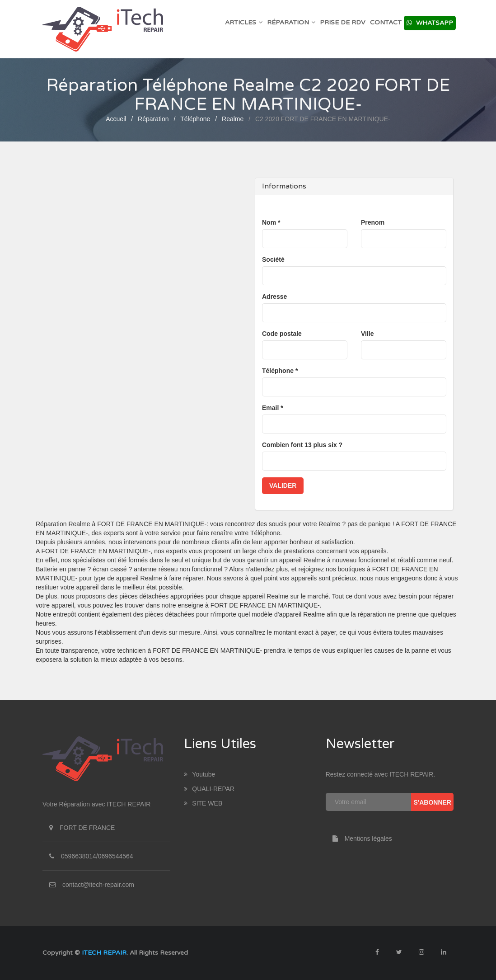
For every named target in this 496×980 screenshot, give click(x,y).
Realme (233, 119)
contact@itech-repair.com (98, 885)
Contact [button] (386, 22)
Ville (367, 334)
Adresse (274, 297)
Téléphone (195, 119)
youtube (199, 774)
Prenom (373, 222)
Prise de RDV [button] (343, 22)
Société (273, 259)
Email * (273, 408)
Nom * (271, 222)
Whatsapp (430, 23)
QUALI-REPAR (209, 789)
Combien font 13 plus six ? (302, 445)
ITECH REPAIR (104, 953)
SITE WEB (203, 803)
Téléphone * (280, 371)
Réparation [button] (291, 22)
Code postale (282, 334)
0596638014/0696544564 (97, 856)
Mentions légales (359, 839)
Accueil (116, 119)
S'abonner (433, 802)
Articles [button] (244, 22)
